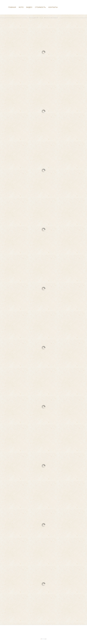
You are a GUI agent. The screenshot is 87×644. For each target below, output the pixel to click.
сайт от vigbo (43, 639)
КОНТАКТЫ (53, 7)
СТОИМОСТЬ (40, 7)
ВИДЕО (29, 7)
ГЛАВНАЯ (12, 7)
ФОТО (21, 7)
